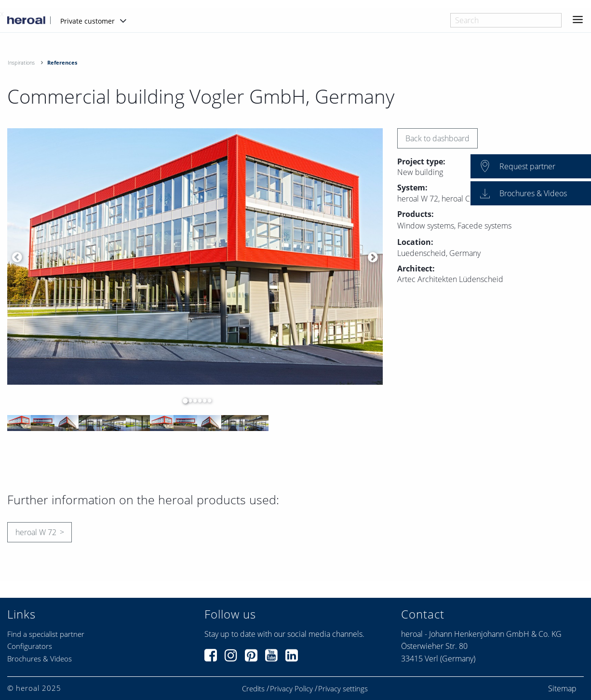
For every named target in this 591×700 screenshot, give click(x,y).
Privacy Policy (291, 689)
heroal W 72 (36, 532)
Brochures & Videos (40, 659)
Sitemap (562, 688)
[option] (195, 257)
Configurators (30, 646)
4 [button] (198, 401)
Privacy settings (343, 689)
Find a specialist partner (46, 634)
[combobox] (506, 20)
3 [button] (193, 401)
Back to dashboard (437, 138)
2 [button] (188, 401)
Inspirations (21, 62)
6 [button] (207, 401)
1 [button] (183, 401)
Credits (253, 689)
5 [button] (202, 401)
